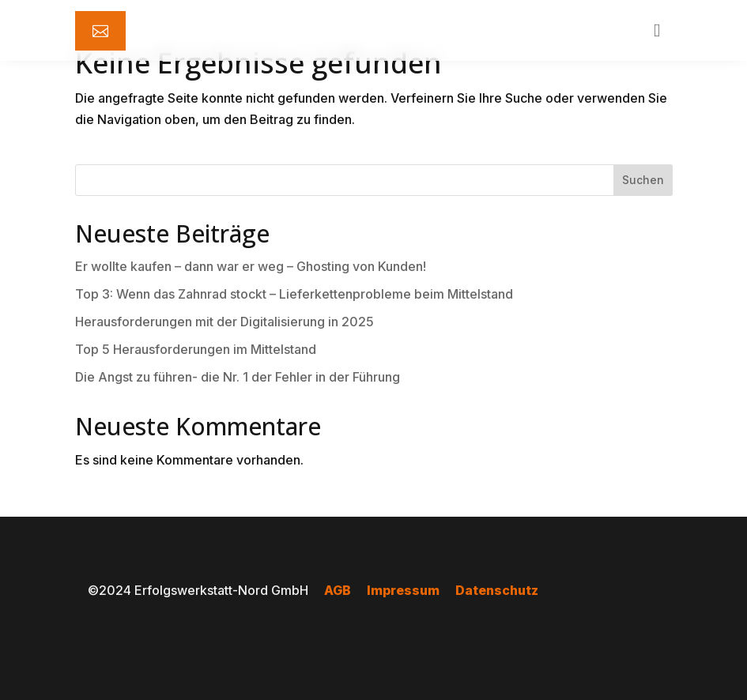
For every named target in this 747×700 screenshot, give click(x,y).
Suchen (643, 180)
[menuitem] (100, 31)
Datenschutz (497, 590)
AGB (338, 590)
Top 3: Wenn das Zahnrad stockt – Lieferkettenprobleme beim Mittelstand (294, 294)
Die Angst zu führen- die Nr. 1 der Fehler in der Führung (238, 377)
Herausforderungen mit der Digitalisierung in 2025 (224, 322)
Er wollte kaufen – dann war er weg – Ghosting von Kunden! (251, 266)
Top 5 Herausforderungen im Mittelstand (196, 349)
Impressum (403, 590)
